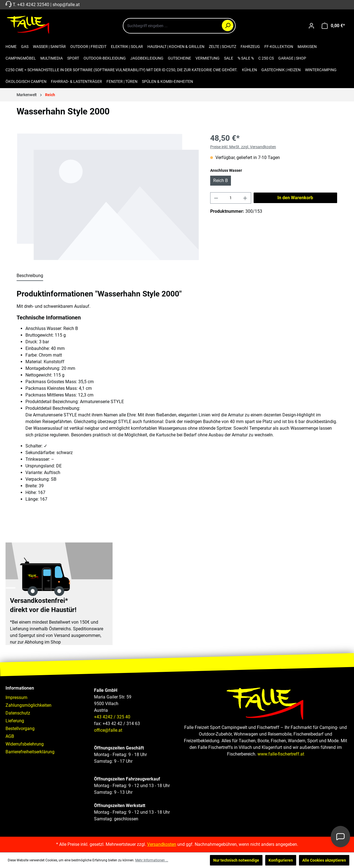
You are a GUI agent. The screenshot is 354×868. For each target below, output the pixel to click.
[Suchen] (228, 25)
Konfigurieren (281, 860)
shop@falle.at (66, 5)
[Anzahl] (231, 198)
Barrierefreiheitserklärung (30, 752)
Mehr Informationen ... (152, 860)
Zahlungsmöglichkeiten (28, 705)
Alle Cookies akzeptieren (324, 860)
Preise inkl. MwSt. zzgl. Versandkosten (243, 147)
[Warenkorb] (333, 26)
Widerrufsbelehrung (25, 744)
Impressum (16, 697)
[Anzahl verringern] (216, 198)
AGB (10, 736)
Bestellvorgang (20, 729)
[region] (108, 197)
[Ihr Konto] (311, 26)
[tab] (30, 276)
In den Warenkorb (295, 198)
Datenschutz (18, 713)
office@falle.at (108, 730)
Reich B (221, 180)
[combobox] (179, 26)
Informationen (20, 688)
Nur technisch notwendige (236, 860)
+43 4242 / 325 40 (112, 717)
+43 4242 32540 (33, 5)
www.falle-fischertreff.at (281, 754)
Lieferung (15, 721)
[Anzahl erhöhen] (245, 198)
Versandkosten (162, 844)
